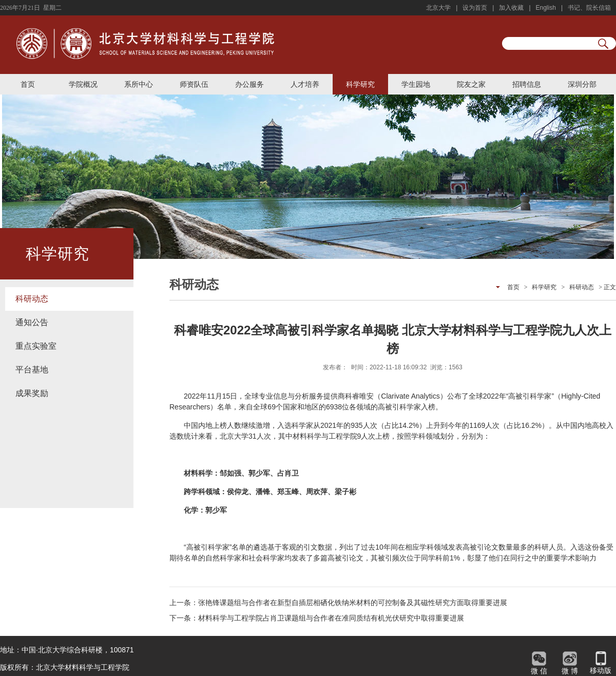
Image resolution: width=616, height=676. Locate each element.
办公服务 (249, 84)
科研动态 (32, 299)
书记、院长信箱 (589, 8)
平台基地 (32, 370)
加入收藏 (511, 8)
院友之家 (471, 84)
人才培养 (305, 84)
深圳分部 (582, 84)
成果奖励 (32, 393)
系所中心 (139, 84)
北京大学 (438, 8)
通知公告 (32, 322)
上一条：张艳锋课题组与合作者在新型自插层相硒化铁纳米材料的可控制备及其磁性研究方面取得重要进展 (338, 603)
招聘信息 (527, 84)
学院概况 (83, 84)
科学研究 (360, 84)
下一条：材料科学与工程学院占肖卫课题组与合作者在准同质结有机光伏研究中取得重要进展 (317, 618)
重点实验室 (36, 346)
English (546, 8)
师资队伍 (194, 84)
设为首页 (475, 8)
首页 (28, 84)
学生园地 (416, 84)
